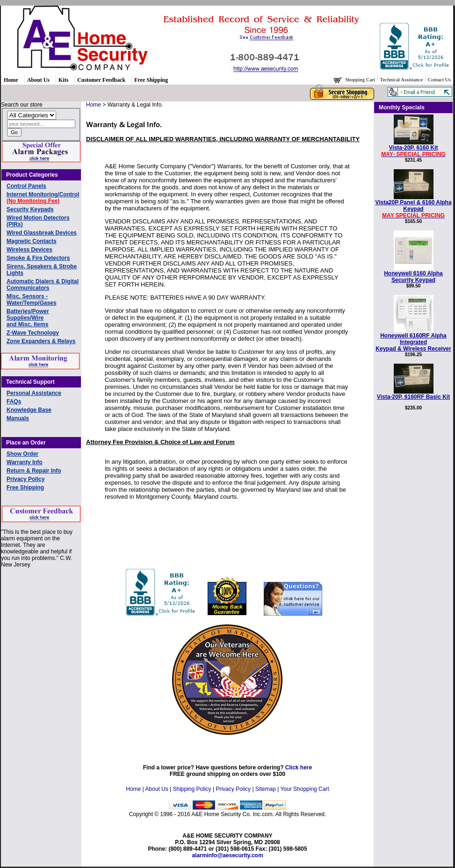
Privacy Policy (25, 479)
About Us (38, 80)
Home (11, 80)
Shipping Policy (192, 789)
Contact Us (439, 79)
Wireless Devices (29, 250)
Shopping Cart (361, 79)
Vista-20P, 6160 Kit (413, 148)
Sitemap (266, 789)
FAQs (14, 402)
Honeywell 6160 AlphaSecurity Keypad (413, 274)
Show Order (22, 454)
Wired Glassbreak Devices (42, 233)
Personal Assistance (34, 393)
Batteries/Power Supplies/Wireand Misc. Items (28, 318)
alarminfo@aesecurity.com (227, 855)
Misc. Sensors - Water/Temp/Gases (32, 300)
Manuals (18, 418)
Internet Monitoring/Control (43, 198)
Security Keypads (30, 209)
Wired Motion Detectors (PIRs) (38, 221)
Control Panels (26, 186)
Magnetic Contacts (32, 241)
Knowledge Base (29, 410)
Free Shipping (151, 80)
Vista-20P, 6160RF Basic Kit (413, 394)
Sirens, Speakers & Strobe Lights (42, 270)
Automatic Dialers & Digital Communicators (43, 285)
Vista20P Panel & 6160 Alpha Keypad (413, 206)
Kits (63, 80)
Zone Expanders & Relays (41, 341)
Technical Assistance (402, 79)
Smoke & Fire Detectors (38, 258)
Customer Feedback (101, 80)
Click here (299, 768)
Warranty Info (25, 462)
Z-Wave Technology (33, 333)
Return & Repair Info (34, 471)
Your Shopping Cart (304, 789)
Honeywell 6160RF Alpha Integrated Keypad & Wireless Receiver (413, 340)
